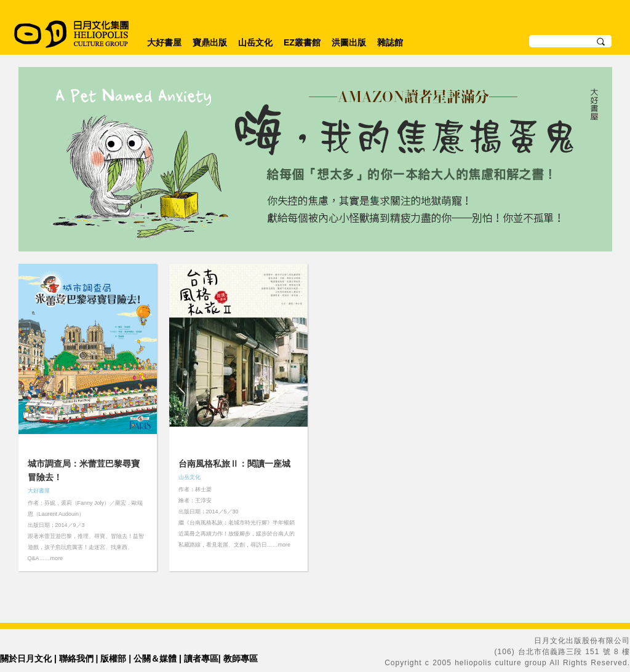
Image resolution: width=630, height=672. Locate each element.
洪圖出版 (349, 42)
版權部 (113, 658)
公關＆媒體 (155, 658)
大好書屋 (164, 42)
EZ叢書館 (302, 42)
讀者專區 (201, 658)
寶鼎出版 (210, 42)
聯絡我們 (76, 658)
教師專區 (241, 658)
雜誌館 (390, 42)
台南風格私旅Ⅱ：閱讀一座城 (234, 464)
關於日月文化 (26, 658)
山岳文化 (255, 42)
